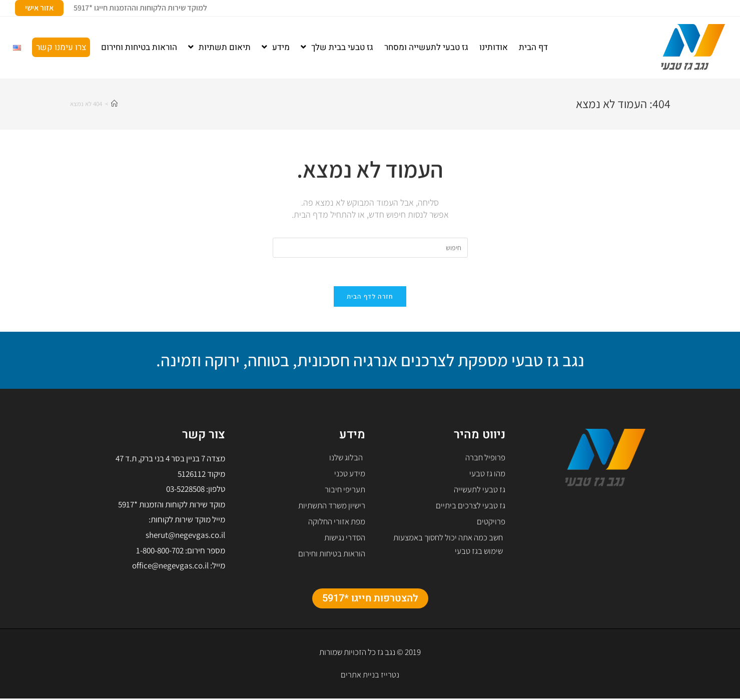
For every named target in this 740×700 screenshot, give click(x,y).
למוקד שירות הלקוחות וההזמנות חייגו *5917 (140, 8)
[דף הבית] (114, 104)
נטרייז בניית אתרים (370, 676)
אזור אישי (39, 8)
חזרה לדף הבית (370, 298)
